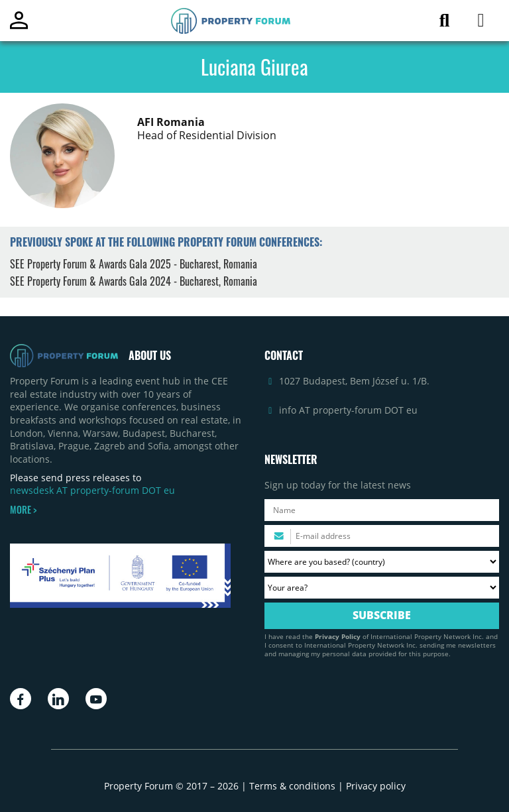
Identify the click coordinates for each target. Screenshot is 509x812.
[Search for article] (444, 23)
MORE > (23, 510)
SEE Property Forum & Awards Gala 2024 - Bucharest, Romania (134, 281)
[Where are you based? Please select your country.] (382, 562)
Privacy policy (376, 786)
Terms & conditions (292, 786)
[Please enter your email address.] (382, 536)
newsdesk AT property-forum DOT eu (92, 490)
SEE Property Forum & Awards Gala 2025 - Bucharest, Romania (134, 264)
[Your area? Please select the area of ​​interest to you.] (382, 588)
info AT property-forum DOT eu (348, 410)
